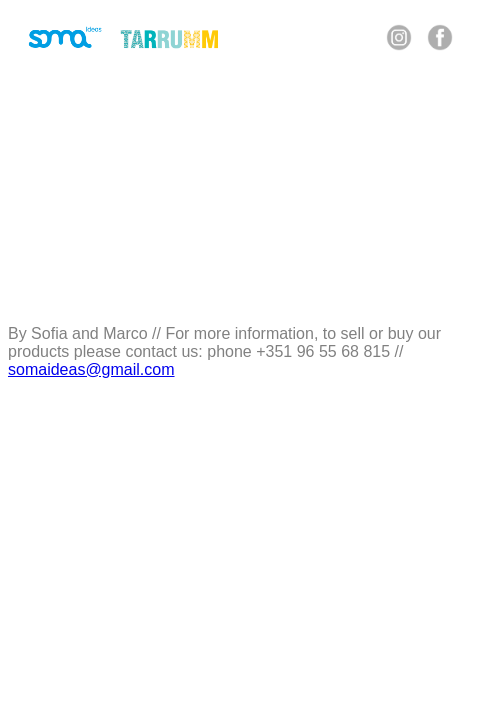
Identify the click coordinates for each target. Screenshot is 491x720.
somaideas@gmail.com (91, 369)
